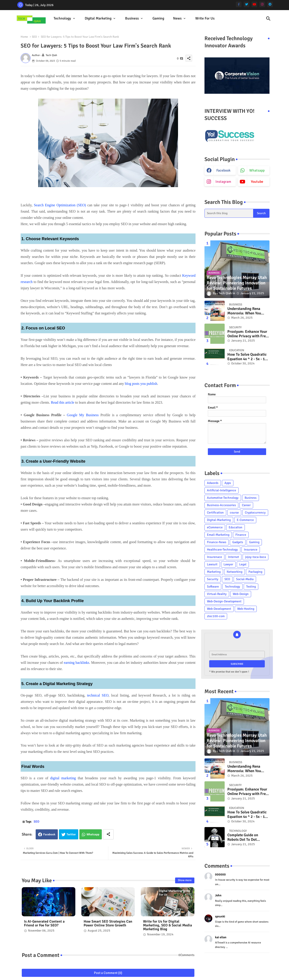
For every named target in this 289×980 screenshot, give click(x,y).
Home (24, 37)
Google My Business (83, 415)
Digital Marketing (98, 18)
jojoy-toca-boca (255, 557)
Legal (243, 564)
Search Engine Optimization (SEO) (60, 205)
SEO (34, 37)
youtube (257, 182)
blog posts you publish (141, 384)
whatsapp (257, 170)
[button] (268, 19)
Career (246, 505)
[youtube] (254, 4)
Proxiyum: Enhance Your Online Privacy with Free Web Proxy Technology (247, 334)
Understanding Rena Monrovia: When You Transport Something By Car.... (247, 311)
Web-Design (241, 594)
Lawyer (228, 564)
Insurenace (214, 557)
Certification (215, 513)
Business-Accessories (221, 505)
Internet (234, 557)
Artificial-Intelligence (222, 490)
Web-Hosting (246, 609)
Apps (228, 483)
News (177, 18)
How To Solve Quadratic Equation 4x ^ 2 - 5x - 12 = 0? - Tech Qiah (247, 357)
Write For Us (205, 18)
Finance (241, 535)
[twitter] (247, 4)
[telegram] (270, 4)
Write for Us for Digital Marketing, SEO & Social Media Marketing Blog (167, 925)
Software (213, 587)
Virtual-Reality (217, 594)
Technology (62, 18)
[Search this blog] (229, 213)
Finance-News (217, 542)
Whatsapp (93, 834)
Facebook (49, 834)
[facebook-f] (239, 4)
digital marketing (63, 778)
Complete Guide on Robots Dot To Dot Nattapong (243, 837)
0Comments (186, 955)
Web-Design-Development (224, 601)
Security (213, 579)
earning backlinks (76, 663)
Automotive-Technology (223, 498)
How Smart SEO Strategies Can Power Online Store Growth (108, 923)
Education (236, 527)
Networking (235, 572)
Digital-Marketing (219, 520)
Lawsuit (212, 564)
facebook (223, 170)
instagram (223, 182)
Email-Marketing (218, 535)
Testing (251, 587)
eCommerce (215, 527)
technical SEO (98, 695)
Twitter (71, 834)
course (234, 513)
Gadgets (238, 542)
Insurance (251, 550)
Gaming (158, 18)
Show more (185, 880)
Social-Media (245, 579)
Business (132, 18)
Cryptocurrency (255, 513)
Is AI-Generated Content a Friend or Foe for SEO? (44, 923)
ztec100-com (216, 616)
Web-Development (219, 609)
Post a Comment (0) (108, 973)
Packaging (255, 572)
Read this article (63, 402)
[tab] (65, 19)
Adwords (213, 483)
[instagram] (262, 4)
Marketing (214, 572)
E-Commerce (245, 520)
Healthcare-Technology (222, 550)
